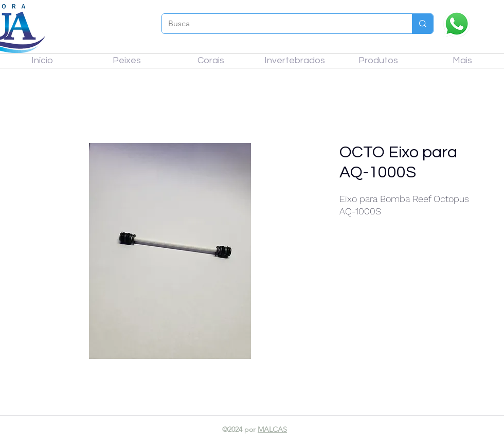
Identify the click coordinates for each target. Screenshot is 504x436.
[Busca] (279, 24)
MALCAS (272, 429)
